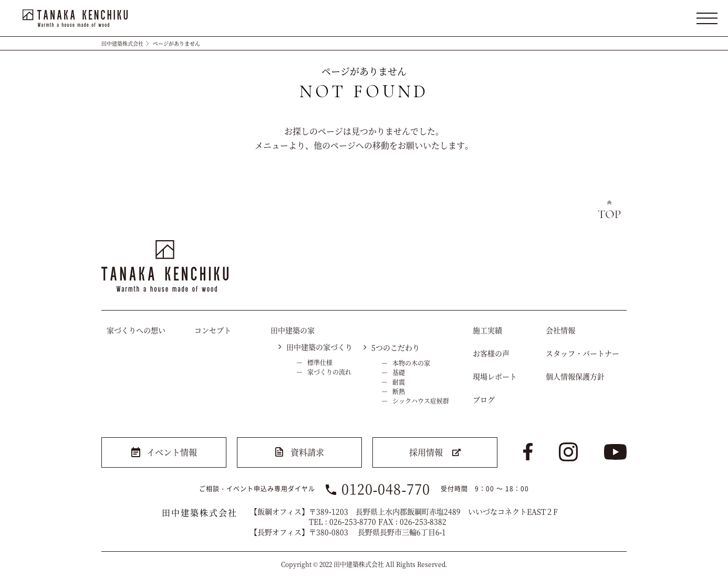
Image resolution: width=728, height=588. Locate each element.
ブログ (484, 399)
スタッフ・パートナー (583, 353)
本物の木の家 (411, 363)
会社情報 (560, 330)
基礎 (399, 372)
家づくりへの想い (136, 330)
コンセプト (213, 330)
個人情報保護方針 (575, 376)
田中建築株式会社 (122, 43)
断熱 (399, 391)
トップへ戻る (609, 210)
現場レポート (495, 376)
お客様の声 (491, 353)
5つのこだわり (396, 347)
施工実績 (487, 330)
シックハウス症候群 (421, 401)
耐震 (399, 382)
